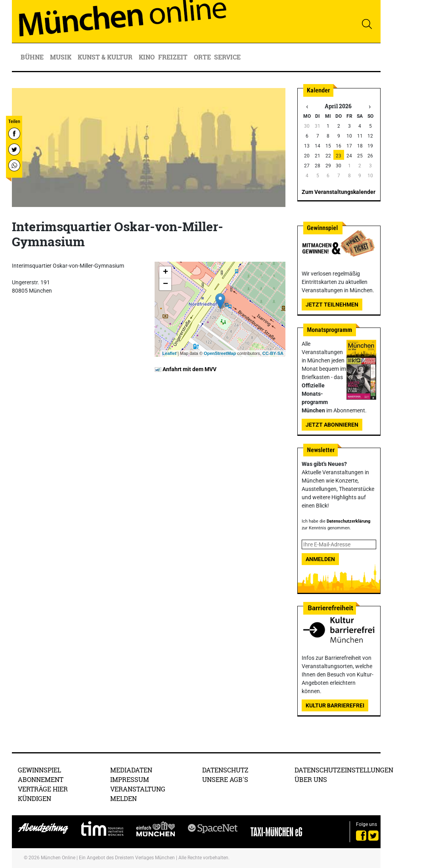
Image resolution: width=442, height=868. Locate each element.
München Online (58, 858)
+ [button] (166, 272)
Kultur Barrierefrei (335, 705)
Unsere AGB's (225, 779)
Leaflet (169, 353)
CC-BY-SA (273, 353)
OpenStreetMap (220, 353)
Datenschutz (225, 770)
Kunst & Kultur (106, 57)
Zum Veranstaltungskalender (339, 192)
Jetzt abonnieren (332, 425)
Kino (147, 57)
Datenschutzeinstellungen (344, 770)
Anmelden (320, 559)
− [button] (166, 284)
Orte (202, 57)
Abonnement (41, 779)
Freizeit (174, 57)
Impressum (130, 779)
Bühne (33, 57)
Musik (61, 57)
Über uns (311, 779)
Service (228, 57)
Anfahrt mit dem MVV (186, 369)
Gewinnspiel (39, 770)
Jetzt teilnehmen (332, 305)
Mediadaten (131, 770)
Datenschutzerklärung (348, 521)
